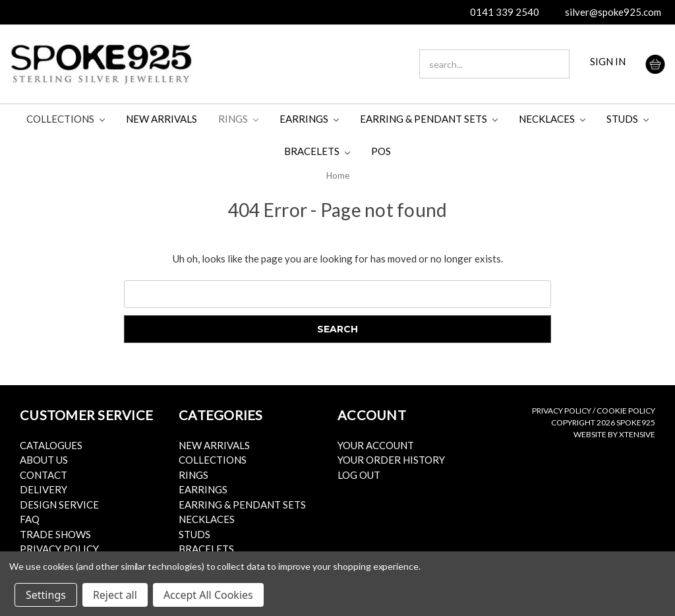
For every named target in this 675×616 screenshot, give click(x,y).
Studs (628, 119)
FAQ (30, 519)
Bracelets (317, 151)
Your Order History (391, 460)
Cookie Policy (626, 411)
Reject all (115, 595)
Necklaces (552, 119)
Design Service (59, 505)
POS (381, 151)
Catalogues (51, 445)
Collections (66, 119)
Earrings (309, 119)
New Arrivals (161, 119)
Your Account (376, 445)
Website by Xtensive (614, 434)
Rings (238, 119)
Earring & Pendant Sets (429, 119)
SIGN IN (608, 61)
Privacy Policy (59, 549)
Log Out (359, 475)
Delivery (44, 489)
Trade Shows (55, 534)
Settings (46, 595)
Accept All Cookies (208, 595)
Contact (44, 475)
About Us (44, 460)
